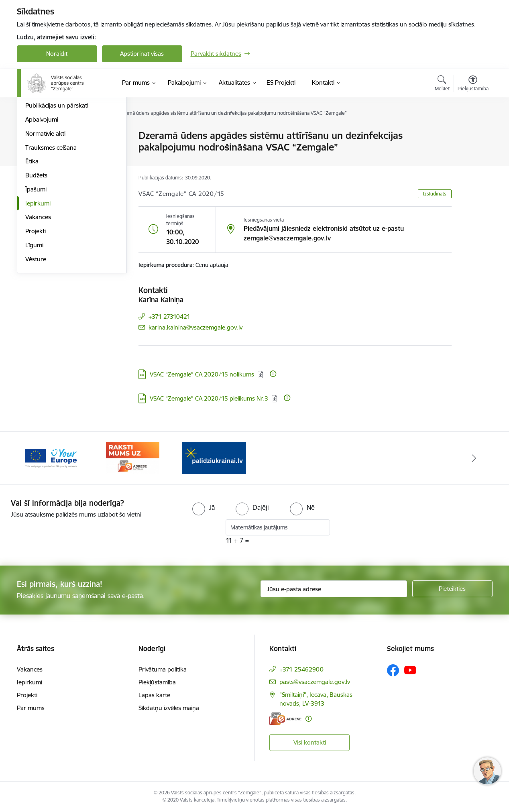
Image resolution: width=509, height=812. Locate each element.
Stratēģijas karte (47, 136)
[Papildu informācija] (273, 374)
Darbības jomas (46, 178)
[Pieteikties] (452, 589)
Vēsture (36, 345)
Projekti (36, 317)
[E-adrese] (285, 719)
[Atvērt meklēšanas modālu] (442, 84)
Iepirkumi (38, 290)
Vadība (35, 150)
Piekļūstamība (157, 682)
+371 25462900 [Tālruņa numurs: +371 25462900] (301, 669)
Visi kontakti (310, 742)
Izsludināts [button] (435, 194)
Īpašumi (36, 276)
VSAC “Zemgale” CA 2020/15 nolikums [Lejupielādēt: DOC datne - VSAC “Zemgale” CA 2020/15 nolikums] (202, 374)
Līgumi (34, 331)
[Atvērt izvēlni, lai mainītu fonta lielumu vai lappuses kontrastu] (473, 84)
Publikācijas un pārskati (57, 192)
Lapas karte (154, 695)
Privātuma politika (163, 669)
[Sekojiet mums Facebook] (393, 670)
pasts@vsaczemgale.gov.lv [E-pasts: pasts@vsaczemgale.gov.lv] (315, 682)
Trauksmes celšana (51, 234)
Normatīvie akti (45, 220)
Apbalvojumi (42, 206)
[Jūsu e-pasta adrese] (334, 589)
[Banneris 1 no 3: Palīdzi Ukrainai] (214, 457)
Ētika (32, 248)
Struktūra (38, 164)
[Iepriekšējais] (35, 458)
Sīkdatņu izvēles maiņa (169, 708)
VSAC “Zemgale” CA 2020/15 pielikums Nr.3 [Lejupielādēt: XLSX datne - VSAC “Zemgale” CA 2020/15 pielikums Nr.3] (209, 398)
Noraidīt (57, 54)
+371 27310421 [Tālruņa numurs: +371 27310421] (169, 316)
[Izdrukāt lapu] (472, 132)
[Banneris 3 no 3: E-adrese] (133, 457)
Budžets (36, 262)
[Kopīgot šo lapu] (472, 152)
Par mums (31, 708)
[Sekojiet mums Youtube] (410, 670)
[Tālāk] (474, 458)
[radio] (204, 507)
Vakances (38, 304)
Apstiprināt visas (142, 54)
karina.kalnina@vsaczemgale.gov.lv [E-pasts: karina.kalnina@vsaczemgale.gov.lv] (195, 327)
